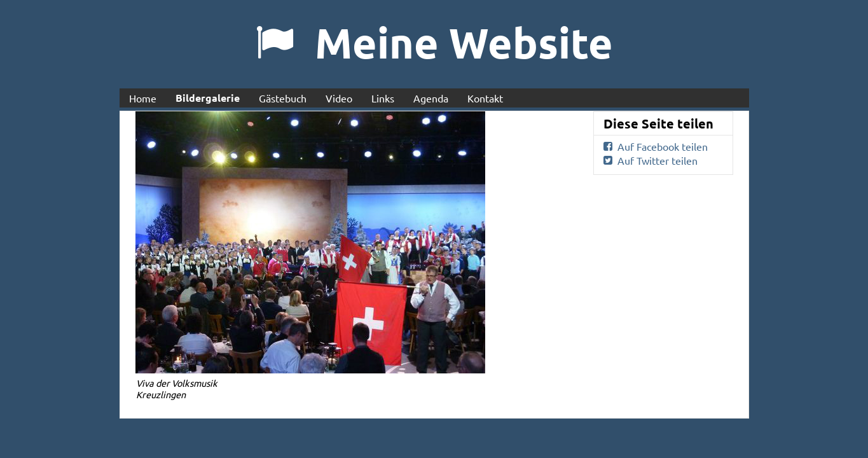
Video (339, 98)
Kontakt (485, 98)
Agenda (431, 98)
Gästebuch (283, 98)
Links (383, 98)
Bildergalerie (208, 98)
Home (143, 98)
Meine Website (464, 42)
